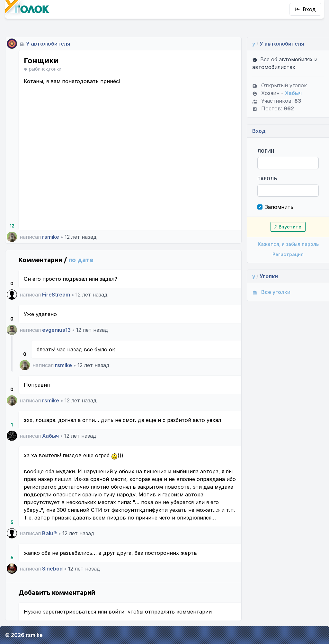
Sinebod (52, 569)
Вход (305, 9)
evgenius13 (56, 330)
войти (116, 612)
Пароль (267, 179)
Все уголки (271, 292)
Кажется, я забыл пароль (288, 244)
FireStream (56, 295)
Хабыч (50, 436)
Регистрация (288, 254)
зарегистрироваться (70, 612)
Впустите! (288, 227)
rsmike (51, 237)
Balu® (49, 533)
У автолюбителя (48, 44)
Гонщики (41, 60)
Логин (266, 151)
